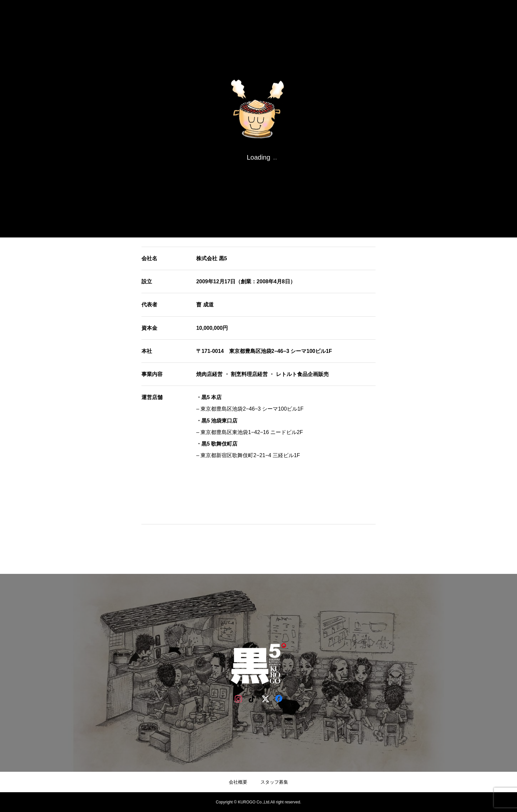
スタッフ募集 (274, 782)
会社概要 (238, 782)
